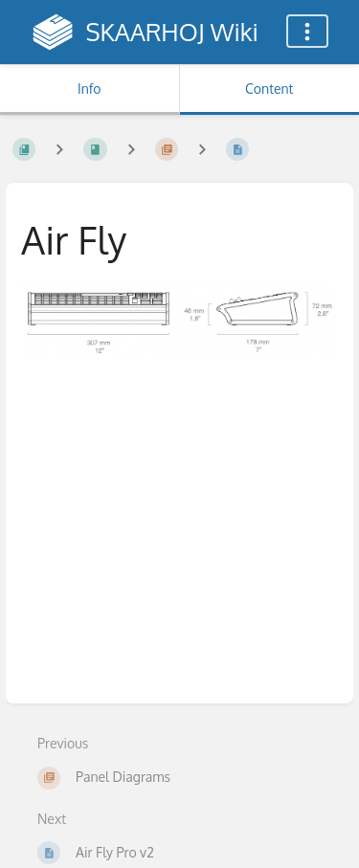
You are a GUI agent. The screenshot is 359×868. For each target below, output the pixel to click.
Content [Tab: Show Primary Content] (269, 89)
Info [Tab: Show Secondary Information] (90, 89)
